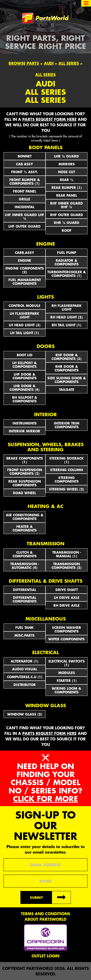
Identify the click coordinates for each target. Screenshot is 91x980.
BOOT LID (25, 355)
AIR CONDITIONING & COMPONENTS (25, 517)
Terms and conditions (45, 914)
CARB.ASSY (24, 252)
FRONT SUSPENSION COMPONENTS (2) (25, 472)
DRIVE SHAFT (67, 590)
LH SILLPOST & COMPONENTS (24, 365)
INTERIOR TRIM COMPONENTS (67, 425)
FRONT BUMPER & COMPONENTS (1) (25, 181)
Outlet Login (45, 956)
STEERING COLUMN (67, 470)
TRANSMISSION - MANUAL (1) (67, 554)
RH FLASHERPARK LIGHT (67, 307)
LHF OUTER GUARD (24, 226)
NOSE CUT (67, 172)
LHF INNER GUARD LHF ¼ (24, 217)
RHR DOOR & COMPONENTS (67, 368)
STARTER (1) (67, 680)
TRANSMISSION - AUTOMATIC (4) (25, 566)
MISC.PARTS (24, 635)
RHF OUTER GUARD (67, 215)
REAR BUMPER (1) (67, 187)
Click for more (45, 799)
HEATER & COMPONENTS (25, 528)
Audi (49, 63)
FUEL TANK (24, 627)
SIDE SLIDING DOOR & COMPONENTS (67, 380)
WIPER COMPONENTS (67, 639)
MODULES (67, 673)
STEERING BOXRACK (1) (67, 460)
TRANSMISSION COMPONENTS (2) (67, 566)
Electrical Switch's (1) (67, 663)
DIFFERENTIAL (25, 590)
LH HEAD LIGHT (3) (25, 325)
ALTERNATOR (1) (24, 661)
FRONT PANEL (25, 191)
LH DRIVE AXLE (67, 597)
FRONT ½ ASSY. (25, 172)
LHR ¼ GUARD (67, 156)
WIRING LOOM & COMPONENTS (67, 690)
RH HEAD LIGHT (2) (67, 317)
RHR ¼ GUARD (67, 223)
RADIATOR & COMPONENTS (67, 262)
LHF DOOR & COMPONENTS (25, 376)
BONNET (25, 156)
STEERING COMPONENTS (67, 479)
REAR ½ (67, 180)
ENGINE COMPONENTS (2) (25, 270)
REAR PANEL (67, 195)
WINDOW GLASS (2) (25, 714)
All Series (69, 63)
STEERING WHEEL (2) (67, 489)
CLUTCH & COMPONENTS (25, 554)
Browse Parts (24, 63)
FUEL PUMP (67, 252)
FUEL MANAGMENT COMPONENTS (25, 282)
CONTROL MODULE (24, 306)
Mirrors (67, 164)
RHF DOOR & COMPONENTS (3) (67, 357)
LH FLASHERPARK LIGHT (24, 315)
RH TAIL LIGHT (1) (67, 325)
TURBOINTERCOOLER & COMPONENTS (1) (67, 274)
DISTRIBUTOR (25, 685)
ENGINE (24, 260)
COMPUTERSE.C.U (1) (25, 677)
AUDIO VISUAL (25, 669)
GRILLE (24, 199)
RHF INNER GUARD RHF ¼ (67, 205)
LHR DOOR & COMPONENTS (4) (24, 388)
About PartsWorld (45, 919)
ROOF (67, 230)
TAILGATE (67, 389)
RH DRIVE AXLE (67, 605)
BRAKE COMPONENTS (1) (25, 460)
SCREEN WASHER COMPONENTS (67, 629)
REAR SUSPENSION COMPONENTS (25, 483)
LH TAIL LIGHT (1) (25, 333)
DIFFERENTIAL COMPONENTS (25, 599)
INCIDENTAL (25, 207)
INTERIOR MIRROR (24, 431)
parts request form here (49, 119)
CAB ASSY (24, 164)
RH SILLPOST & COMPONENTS (25, 399)
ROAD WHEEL (24, 493)
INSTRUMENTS (25, 423)
